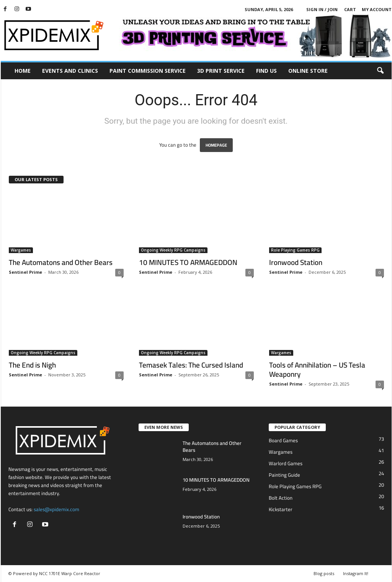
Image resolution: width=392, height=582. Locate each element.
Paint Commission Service (148, 71)
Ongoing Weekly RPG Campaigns (173, 250)
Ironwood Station (296, 262)
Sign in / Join (322, 9)
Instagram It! (356, 573)
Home (23, 71)
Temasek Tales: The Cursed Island (191, 365)
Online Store (308, 71)
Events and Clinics (70, 71)
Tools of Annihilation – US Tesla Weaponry (317, 369)
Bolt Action (281, 498)
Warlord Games (286, 463)
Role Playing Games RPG (295, 250)
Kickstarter (281, 509)
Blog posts (324, 573)
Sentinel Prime (25, 272)
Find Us (266, 71)
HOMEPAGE (216, 145)
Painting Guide (284, 475)
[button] (380, 71)
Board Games (283, 440)
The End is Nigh (32, 365)
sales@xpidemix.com (56, 509)
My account (377, 9)
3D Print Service (221, 71)
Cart (350, 9)
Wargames (21, 250)
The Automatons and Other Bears (61, 262)
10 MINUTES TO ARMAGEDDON (188, 262)
